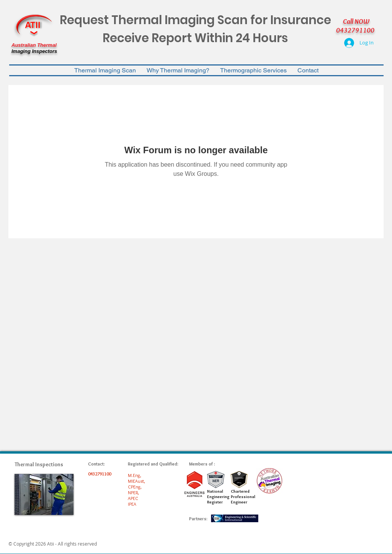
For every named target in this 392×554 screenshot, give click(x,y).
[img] (44, 494)
